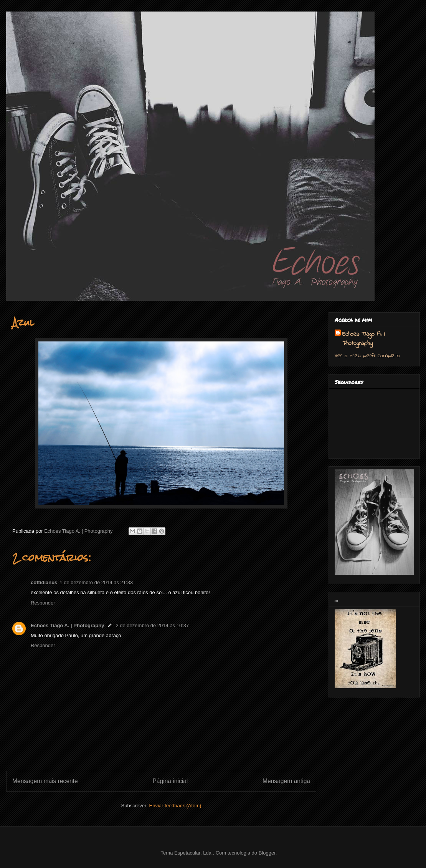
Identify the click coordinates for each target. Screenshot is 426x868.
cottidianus (44, 582)
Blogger (267, 853)
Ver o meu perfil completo (367, 356)
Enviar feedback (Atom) (175, 806)
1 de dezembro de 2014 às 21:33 (96, 582)
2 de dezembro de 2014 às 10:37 (152, 625)
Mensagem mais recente (45, 781)
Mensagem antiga (286, 781)
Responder (43, 603)
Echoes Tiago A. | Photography (67, 625)
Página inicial (170, 781)
